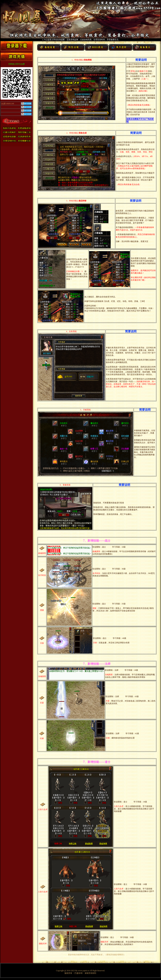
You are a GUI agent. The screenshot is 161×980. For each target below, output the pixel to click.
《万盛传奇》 (78, 973)
